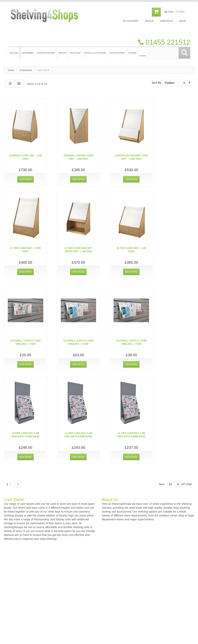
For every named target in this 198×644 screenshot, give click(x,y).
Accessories (26, 70)
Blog (183, 21)
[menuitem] (14, 53)
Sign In (149, 21)
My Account (131, 21)
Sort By (156, 83)
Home (11, 70)
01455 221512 (167, 42)
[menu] (99, 52)
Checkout (166, 21)
